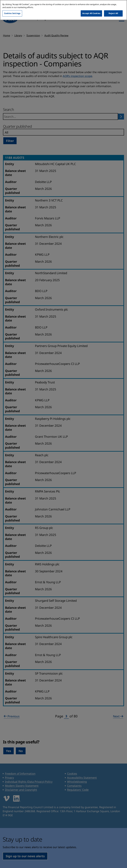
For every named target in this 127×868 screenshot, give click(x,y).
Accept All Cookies (91, 9)
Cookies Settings (12, 9)
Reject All (113, 9)
